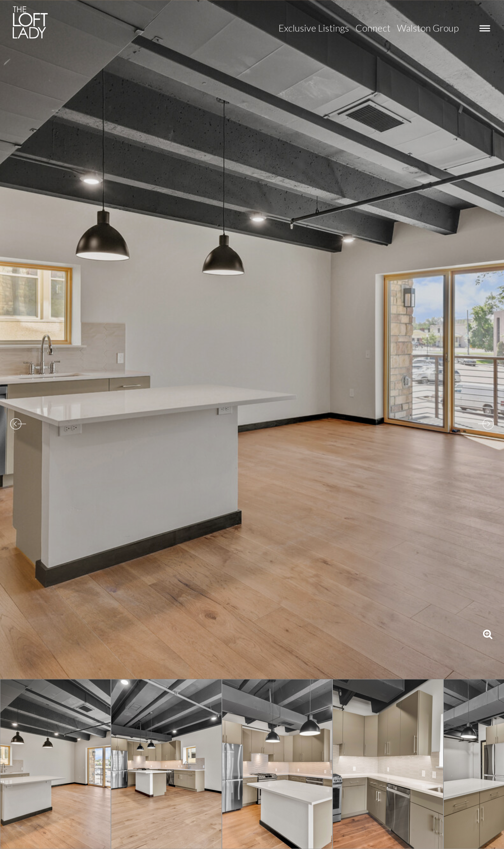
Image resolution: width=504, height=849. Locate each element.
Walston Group (428, 28)
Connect (373, 28)
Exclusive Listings (314, 28)
